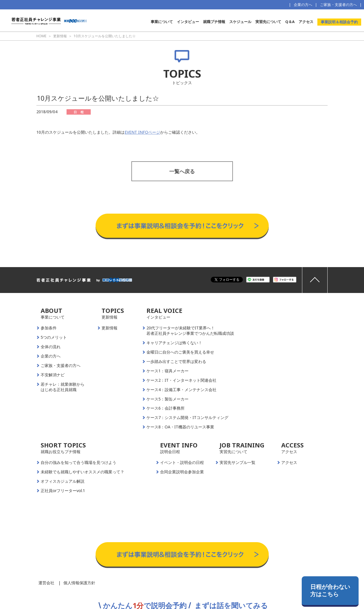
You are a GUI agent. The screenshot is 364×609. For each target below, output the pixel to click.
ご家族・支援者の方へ (338, 5)
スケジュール (240, 22)
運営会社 (46, 583)
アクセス (306, 22)
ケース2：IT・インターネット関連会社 (181, 380)
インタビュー (188, 22)
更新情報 (109, 328)
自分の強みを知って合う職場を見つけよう (78, 463)
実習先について (268, 22)
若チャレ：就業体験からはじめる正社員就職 (63, 387)
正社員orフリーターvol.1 (63, 491)
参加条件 (49, 328)
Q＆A (290, 22)
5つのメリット (54, 337)
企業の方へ (303, 5)
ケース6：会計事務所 (166, 408)
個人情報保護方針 (79, 583)
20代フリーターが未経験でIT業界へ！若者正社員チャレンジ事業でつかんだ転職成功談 (190, 331)
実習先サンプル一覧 (237, 463)
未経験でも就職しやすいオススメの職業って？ (82, 472)
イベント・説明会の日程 (182, 463)
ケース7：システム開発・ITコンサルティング (187, 418)
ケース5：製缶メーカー (167, 399)
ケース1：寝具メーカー (167, 371)
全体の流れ (51, 347)
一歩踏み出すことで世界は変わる (176, 362)
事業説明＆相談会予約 (339, 22)
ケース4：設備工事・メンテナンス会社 (181, 390)
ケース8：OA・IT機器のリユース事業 (180, 427)
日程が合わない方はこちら (330, 590)
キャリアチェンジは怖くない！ (174, 343)
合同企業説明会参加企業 (182, 472)
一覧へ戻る (182, 171)
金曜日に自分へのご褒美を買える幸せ (180, 352)
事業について (162, 22)
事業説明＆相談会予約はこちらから (182, 208)
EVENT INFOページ (142, 132)
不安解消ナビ (53, 375)
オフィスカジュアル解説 (63, 481)
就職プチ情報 (214, 22)
